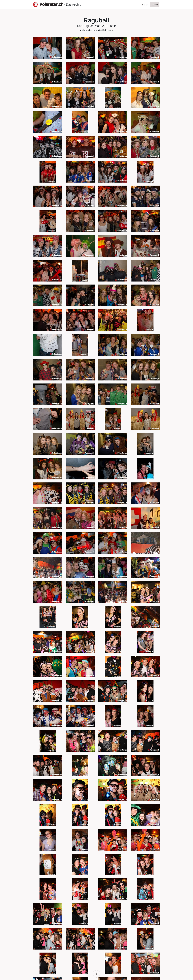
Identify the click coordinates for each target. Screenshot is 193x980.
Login (155, 5)
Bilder (145, 5)
